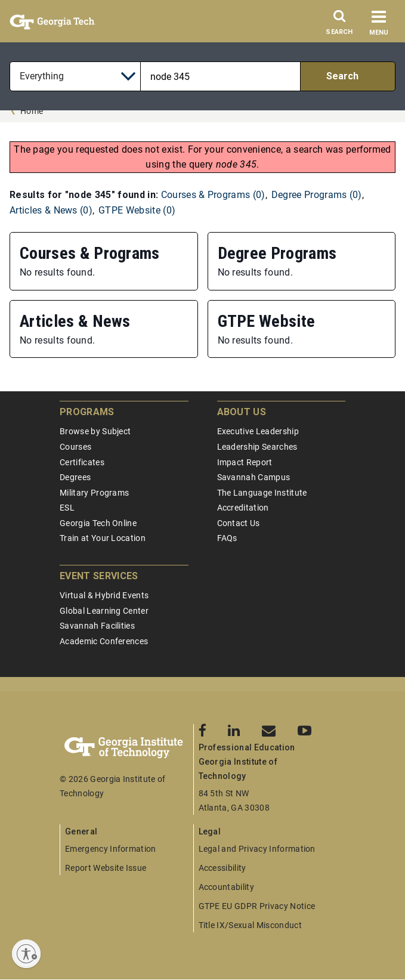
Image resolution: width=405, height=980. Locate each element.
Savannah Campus (254, 477)
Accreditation (243, 508)
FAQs (227, 538)
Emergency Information (111, 849)
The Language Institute (262, 493)
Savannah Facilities (97, 626)
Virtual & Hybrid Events (104, 595)
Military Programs (94, 493)
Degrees (75, 477)
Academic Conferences (104, 641)
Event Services (99, 576)
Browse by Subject (95, 431)
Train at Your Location (103, 538)
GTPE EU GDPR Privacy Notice (257, 906)
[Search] (339, 26)
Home (32, 111)
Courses (75, 447)
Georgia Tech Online (98, 523)
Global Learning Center (104, 611)
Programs (87, 412)
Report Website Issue (106, 868)
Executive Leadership (258, 431)
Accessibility (222, 868)
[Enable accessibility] (26, 954)
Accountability (226, 887)
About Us (242, 412)
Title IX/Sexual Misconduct (250, 925)
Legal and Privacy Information (257, 849)
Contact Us (239, 523)
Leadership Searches (257, 447)
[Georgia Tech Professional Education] (126, 748)
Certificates (82, 462)
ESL (67, 508)
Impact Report (245, 462)
